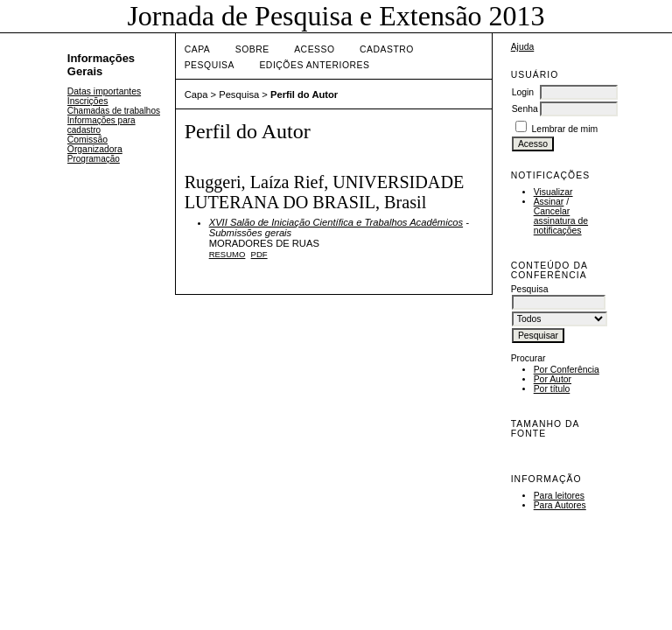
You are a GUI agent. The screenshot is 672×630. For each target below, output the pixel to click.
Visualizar (553, 192)
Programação (94, 159)
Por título (552, 389)
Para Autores (560, 505)
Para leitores (559, 496)
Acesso (314, 49)
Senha (525, 109)
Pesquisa (210, 65)
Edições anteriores (314, 65)
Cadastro (387, 49)
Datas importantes (104, 91)
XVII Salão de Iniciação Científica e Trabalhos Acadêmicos (336, 222)
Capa (198, 49)
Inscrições (88, 101)
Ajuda (523, 47)
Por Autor (553, 379)
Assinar (549, 202)
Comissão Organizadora (95, 144)
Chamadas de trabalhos (114, 111)
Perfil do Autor (304, 94)
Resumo (227, 254)
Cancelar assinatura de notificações (561, 221)
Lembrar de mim (565, 129)
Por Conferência (567, 370)
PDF (259, 254)
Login (523, 92)
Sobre (252, 49)
